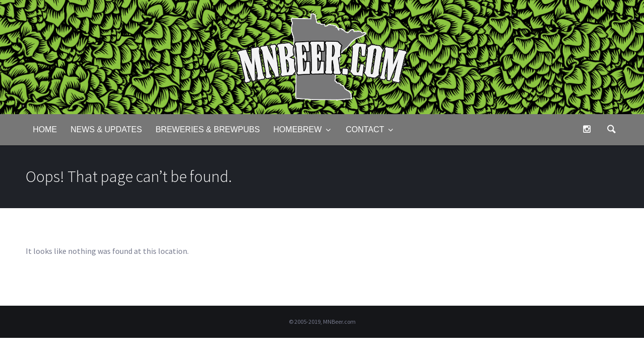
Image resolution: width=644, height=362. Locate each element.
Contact (365, 129)
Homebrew (297, 129)
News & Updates (106, 129)
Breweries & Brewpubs (208, 129)
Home (45, 129)
